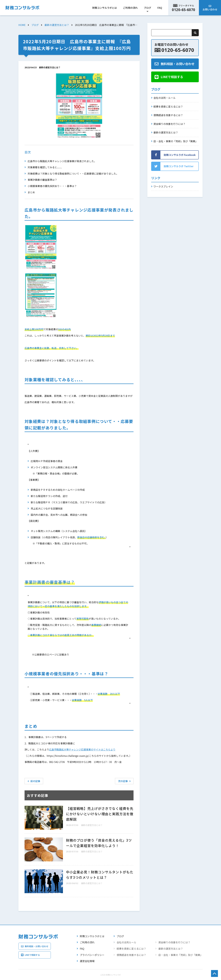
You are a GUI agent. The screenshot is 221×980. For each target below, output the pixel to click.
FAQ (160, 8)
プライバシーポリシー (92, 955)
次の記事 (124, 781)
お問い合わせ (210, 9)
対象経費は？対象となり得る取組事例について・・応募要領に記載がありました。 (73, 174)
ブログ (147, 8)
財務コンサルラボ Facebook (180, 155)
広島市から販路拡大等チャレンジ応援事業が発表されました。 (62, 161)
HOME (22, 25)
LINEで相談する (172, 77)
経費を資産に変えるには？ (168, 106)
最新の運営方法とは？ (57, 25)
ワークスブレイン (163, 186)
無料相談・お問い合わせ (178, 64)
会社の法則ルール (126, 942)
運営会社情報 (87, 961)
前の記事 (34, 781)
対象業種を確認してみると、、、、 (45, 167)
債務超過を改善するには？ (168, 115)
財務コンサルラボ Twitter (179, 166)
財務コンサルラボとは (105, 8)
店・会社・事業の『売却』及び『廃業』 (176, 141)
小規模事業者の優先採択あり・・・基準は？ (52, 186)
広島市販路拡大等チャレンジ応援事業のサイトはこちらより (82, 749)
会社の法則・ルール (165, 98)
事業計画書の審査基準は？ (42, 180)
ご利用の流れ (130, 8)
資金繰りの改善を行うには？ (169, 124)
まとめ (31, 192)
